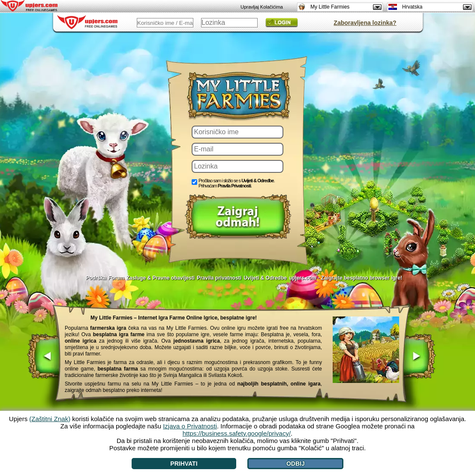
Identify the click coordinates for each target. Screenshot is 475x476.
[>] (419, 357)
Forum (116, 278)
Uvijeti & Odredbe (257, 181)
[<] (45, 357)
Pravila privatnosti (219, 278)
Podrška (96, 278)
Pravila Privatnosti (234, 186)
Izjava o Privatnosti (190, 426)
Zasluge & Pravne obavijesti (161, 278)
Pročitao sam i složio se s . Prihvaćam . (237, 183)
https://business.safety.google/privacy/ (237, 433)
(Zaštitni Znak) (50, 419)
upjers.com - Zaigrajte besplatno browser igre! (346, 278)
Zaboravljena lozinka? (365, 23)
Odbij (296, 464)
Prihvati (184, 464)
